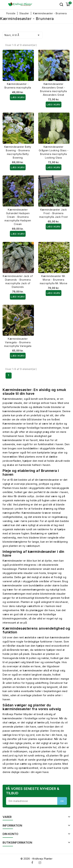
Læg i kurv (18, 97)
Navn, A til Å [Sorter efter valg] (23, 35)
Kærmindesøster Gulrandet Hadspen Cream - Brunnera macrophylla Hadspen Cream (18, 217)
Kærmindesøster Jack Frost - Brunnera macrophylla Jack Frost (53, 213)
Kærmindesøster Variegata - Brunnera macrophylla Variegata (18, 342)
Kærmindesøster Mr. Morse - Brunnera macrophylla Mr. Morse (54, 280)
